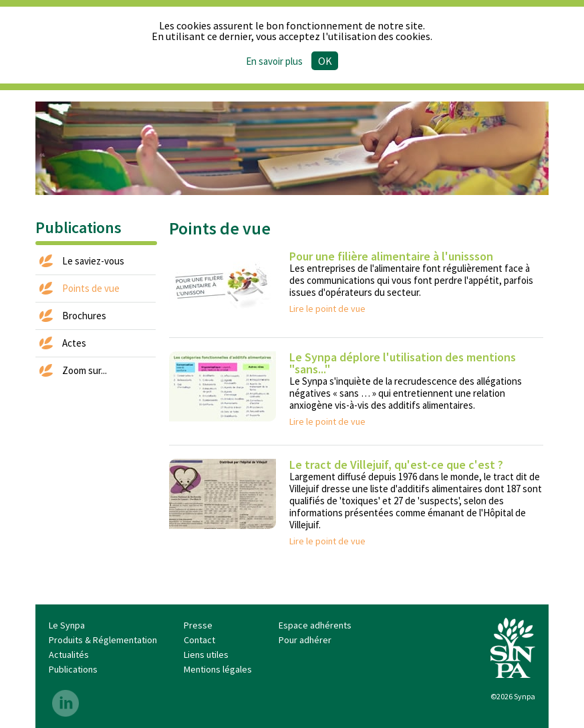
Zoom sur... (85, 370)
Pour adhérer (305, 640)
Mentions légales (218, 669)
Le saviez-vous (93, 261)
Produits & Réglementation (103, 640)
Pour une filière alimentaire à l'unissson (391, 256)
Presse (198, 625)
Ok (325, 61)
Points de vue (91, 288)
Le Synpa (67, 625)
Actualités (69, 655)
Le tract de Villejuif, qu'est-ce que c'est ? (396, 465)
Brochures (84, 316)
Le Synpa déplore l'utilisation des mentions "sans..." (403, 363)
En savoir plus (274, 61)
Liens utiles (206, 655)
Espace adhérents (315, 625)
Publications (73, 669)
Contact (199, 640)
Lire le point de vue (327, 309)
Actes (74, 343)
